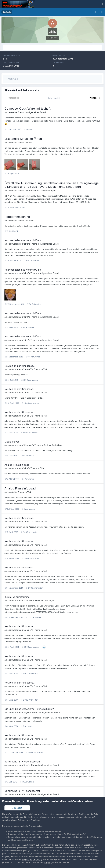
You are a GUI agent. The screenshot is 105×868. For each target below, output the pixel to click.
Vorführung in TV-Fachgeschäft (22, 762)
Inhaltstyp (12, 79)
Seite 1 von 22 (54, 98)
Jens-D (28, 369)
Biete (30, 143)
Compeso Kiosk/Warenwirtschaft (28, 109)
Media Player (12, 442)
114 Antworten (32, 261)
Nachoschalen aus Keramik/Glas (23, 240)
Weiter (93, 98)
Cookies (48, 862)
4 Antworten (28, 479)
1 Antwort (29, 129)
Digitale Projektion (53, 445)
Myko (27, 712)
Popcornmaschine (17, 217)
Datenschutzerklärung (32, 859)
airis (6, 112)
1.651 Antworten (34, 617)
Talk (45, 369)
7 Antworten (28, 726)
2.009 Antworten (29, 380)
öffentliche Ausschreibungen (41, 191)
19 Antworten (27, 782)
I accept (17, 808)
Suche (30, 221)
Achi (26, 765)
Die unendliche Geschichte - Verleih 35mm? (29, 709)
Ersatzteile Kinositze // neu (23, 139)
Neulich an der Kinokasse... (20, 366)
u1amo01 (28, 600)
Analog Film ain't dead (17, 465)
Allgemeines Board (37, 112)
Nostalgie (49, 600)
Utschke (28, 445)
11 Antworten (27, 456)
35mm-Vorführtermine (17, 597)
